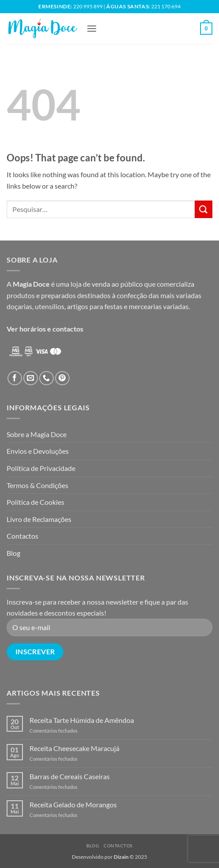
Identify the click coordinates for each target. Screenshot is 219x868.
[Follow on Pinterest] (62, 378)
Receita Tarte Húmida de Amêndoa (82, 720)
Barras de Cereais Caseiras (70, 776)
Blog (13, 553)
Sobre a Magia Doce (37, 434)
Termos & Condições (37, 485)
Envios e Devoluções (38, 451)
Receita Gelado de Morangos (73, 804)
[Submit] (204, 209)
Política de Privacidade (41, 468)
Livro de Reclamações (39, 519)
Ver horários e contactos (45, 329)
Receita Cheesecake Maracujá (74, 748)
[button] (92, 28)
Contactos (22, 536)
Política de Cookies (35, 502)
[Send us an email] (31, 378)
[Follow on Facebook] (15, 378)
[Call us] (46, 378)
